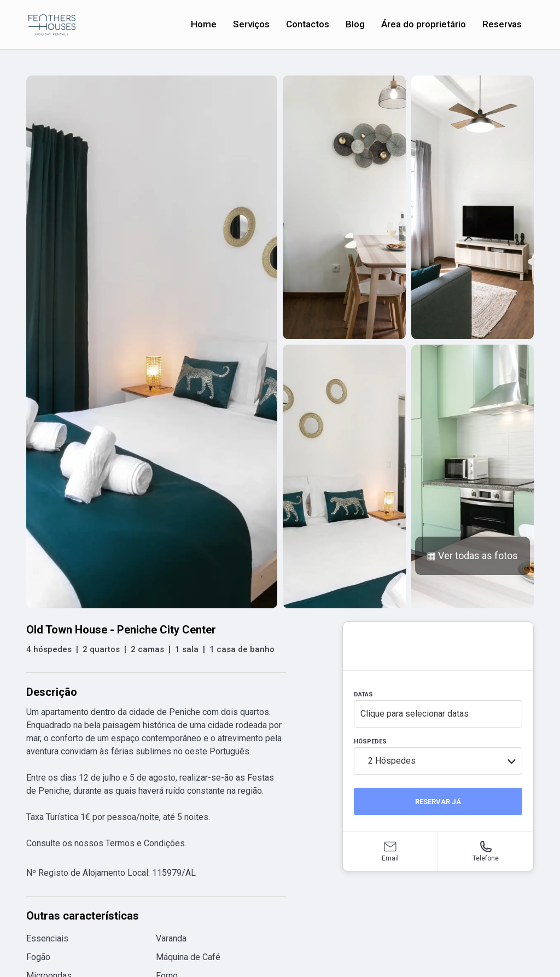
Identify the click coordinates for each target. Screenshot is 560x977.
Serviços (251, 24)
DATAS (363, 694)
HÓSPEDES (370, 742)
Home (204, 24)
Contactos (308, 24)
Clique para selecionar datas (415, 714)
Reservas (502, 24)
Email (390, 858)
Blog (355, 24)
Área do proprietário (424, 24)
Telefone (486, 858)
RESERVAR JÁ (438, 802)
